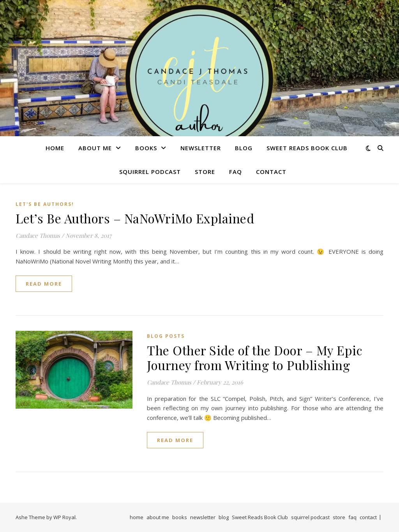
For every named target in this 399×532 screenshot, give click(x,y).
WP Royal (64, 517)
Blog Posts (166, 336)
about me (95, 148)
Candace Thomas (38, 235)
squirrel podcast (150, 172)
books (146, 148)
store (205, 172)
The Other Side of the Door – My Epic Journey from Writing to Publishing (255, 357)
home (55, 148)
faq (236, 172)
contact (271, 172)
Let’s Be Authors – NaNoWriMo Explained (135, 218)
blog (244, 148)
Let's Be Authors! (45, 204)
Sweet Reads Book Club (307, 148)
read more (44, 284)
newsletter (201, 148)
